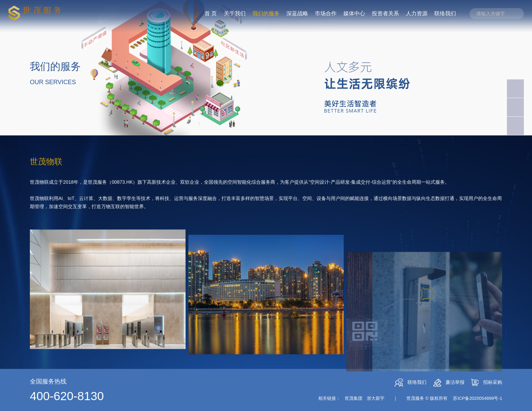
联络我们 (411, 383)
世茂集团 (354, 398)
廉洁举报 (449, 383)
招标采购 (487, 382)
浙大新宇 (376, 398)
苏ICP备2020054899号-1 (478, 398)
